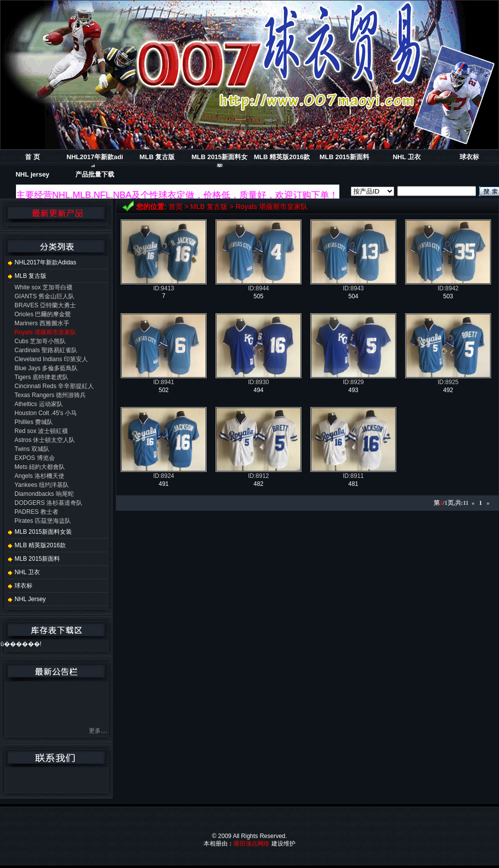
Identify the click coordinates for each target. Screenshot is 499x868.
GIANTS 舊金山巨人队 (44, 296)
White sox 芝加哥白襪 (43, 287)
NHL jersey (32, 174)
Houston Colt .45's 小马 (46, 413)
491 (164, 484)
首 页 (32, 157)
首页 (176, 207)
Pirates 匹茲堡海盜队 (43, 521)
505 (258, 296)
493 (353, 390)
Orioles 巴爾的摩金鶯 (43, 314)
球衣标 (469, 157)
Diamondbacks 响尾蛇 (44, 494)
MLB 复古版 (157, 157)
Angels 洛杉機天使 (39, 476)
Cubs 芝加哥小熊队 (40, 341)
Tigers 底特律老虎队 (41, 377)
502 (164, 390)
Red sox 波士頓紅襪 (41, 431)
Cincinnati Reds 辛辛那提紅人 (54, 386)
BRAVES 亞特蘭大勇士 (45, 305)
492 (448, 390)
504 (353, 296)
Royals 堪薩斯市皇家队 (272, 207)
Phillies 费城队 (34, 422)
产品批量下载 (95, 174)
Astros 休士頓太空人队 (45, 440)
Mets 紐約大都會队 (40, 467)
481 (353, 484)
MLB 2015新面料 (344, 157)
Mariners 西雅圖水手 (42, 323)
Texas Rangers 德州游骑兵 (50, 395)
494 (258, 390)
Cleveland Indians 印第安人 (51, 359)
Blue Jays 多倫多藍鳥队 (46, 368)
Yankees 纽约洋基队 (42, 485)
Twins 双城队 (32, 449)
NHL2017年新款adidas (42, 262)
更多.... (98, 732)
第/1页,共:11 (451, 503)
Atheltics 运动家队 (39, 404)
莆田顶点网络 (251, 844)
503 (448, 296)
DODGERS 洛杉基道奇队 (48, 503)
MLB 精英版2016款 (282, 157)
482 (258, 484)
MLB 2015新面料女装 (40, 532)
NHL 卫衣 (407, 157)
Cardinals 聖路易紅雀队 (46, 350)
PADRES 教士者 (36, 512)
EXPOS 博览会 (35, 458)
